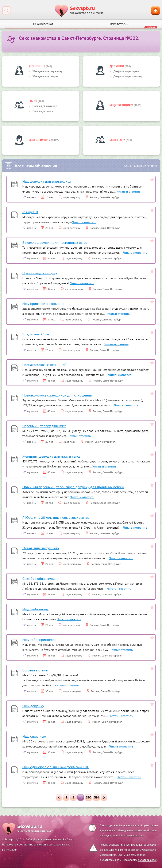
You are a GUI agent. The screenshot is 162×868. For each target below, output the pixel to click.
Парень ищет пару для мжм (44, 426)
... (81, 797)
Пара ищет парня (43, 111)
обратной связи (148, 860)
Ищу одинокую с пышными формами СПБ (56, 767)
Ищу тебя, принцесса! (39, 639)
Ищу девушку (40, 140)
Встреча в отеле (35, 670)
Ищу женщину (122, 105)
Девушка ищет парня (126, 71)
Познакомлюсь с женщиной (44, 364)
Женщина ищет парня (45, 76)
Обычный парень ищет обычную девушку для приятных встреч (73, 487)
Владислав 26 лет (36, 334)
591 (96, 797)
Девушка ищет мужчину (128, 76)
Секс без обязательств (40, 578)
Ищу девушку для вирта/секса (47, 181)
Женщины (37, 66)
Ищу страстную (34, 736)
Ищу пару (118, 140)
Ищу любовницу (35, 609)
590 (88, 797)
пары (33, 101)
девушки (117, 66)
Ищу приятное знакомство (43, 303)
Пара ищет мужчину (45, 106)
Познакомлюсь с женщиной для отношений (57, 395)
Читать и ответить (128, 191)
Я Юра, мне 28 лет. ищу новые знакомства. (56, 517)
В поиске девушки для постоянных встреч (56, 242)
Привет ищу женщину (40, 273)
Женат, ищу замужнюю (41, 548)
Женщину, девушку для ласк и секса (51, 456)
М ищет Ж (30, 212)
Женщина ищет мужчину (47, 71)
